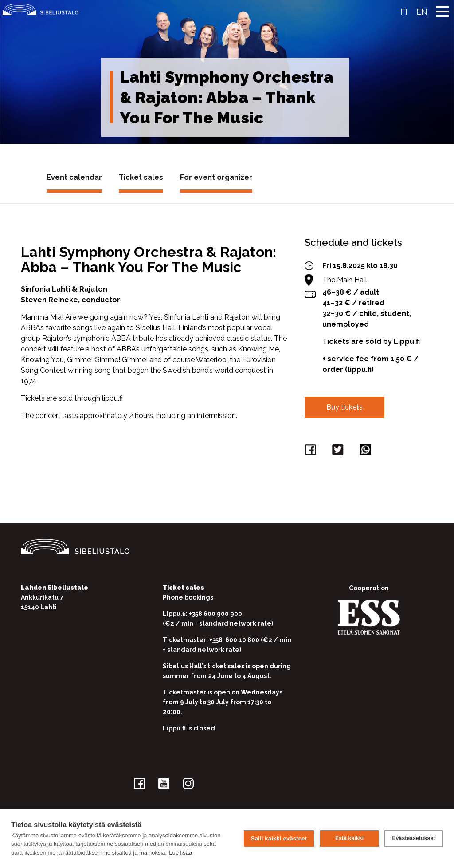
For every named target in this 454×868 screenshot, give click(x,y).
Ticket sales (141, 177)
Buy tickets (344, 407)
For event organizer (216, 177)
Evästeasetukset (413, 838)
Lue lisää (180, 853)
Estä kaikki (349, 838)
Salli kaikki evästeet (278, 838)
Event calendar (74, 177)
